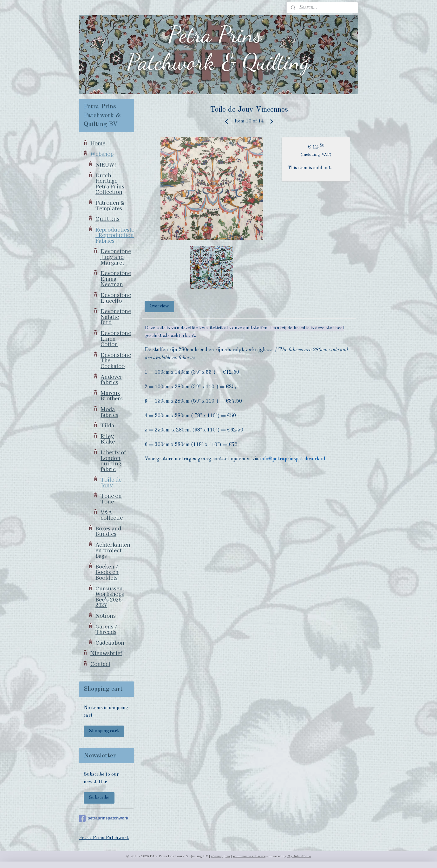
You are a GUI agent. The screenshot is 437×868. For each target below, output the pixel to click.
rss (228, 856)
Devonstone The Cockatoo (116, 360)
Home (98, 143)
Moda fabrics (109, 412)
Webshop (102, 154)
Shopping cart (104, 731)
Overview (160, 306)
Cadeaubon (110, 642)
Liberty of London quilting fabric (113, 460)
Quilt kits (108, 219)
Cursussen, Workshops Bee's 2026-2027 (110, 597)
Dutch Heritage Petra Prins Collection (110, 184)
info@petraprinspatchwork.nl (293, 459)
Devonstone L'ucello (116, 298)
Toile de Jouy (111, 482)
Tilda (107, 425)
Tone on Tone (111, 498)
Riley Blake (108, 439)
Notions (106, 615)
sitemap (217, 856)
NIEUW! (106, 164)
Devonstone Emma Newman (116, 278)
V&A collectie (112, 515)
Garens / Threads (106, 629)
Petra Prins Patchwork (104, 838)
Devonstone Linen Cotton (116, 338)
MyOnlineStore (299, 856)
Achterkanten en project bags (113, 550)
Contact (100, 664)
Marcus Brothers (112, 396)
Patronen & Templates (110, 205)
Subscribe (99, 798)
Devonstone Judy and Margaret (116, 256)
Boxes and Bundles (108, 531)
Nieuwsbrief (106, 653)
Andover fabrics (111, 379)
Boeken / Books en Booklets (107, 572)
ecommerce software (249, 856)
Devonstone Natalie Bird (116, 316)
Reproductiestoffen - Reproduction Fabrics (115, 235)
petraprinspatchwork (104, 819)
